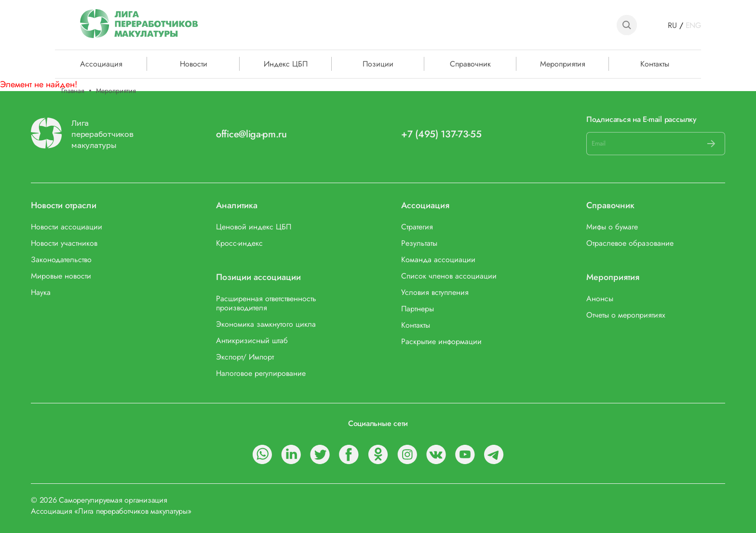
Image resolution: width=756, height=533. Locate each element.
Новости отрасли (64, 206)
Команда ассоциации (438, 260)
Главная (73, 91)
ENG (693, 25)
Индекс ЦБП (286, 63)
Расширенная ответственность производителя (266, 303)
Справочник (470, 63)
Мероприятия (563, 63)
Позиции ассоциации (258, 277)
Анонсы (600, 299)
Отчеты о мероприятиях (626, 315)
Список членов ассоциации (449, 276)
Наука (41, 292)
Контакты (655, 63)
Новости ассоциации (67, 227)
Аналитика (237, 206)
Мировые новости (61, 276)
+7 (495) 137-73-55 (441, 134)
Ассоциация (425, 206)
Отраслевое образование (630, 243)
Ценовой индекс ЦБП (254, 227)
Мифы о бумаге (612, 227)
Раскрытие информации (441, 341)
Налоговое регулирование (261, 373)
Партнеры (418, 309)
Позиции (378, 63)
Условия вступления (435, 292)
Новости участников (64, 243)
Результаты (419, 243)
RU (672, 25)
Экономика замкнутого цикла (266, 324)
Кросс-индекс (239, 243)
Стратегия (417, 227)
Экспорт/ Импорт (245, 357)
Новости (194, 63)
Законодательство (61, 260)
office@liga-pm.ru (251, 134)
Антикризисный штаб (252, 340)
